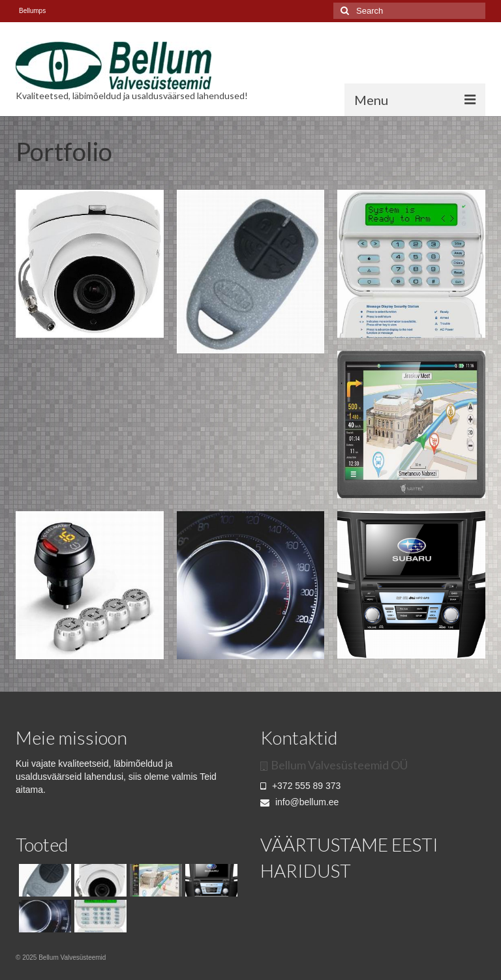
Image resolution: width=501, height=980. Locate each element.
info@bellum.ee (299, 802)
